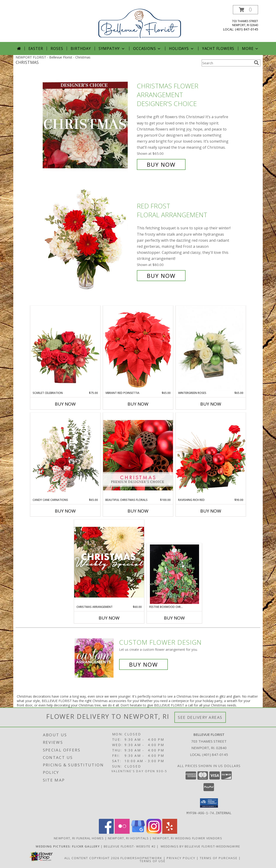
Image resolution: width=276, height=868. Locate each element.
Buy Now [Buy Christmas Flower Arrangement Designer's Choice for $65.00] (161, 164)
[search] (256, 63)
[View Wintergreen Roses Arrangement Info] (211, 348)
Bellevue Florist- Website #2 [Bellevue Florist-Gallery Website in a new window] (130, 846)
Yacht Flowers (218, 48)
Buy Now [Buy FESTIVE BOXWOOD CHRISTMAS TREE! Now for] (174, 618)
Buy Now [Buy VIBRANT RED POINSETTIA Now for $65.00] (138, 404)
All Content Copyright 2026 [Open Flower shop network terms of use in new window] (92, 858)
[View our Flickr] (122, 832)
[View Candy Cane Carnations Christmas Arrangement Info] (65, 455)
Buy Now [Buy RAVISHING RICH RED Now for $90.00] (211, 511)
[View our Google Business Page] (138, 832)
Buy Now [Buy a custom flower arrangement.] (143, 664)
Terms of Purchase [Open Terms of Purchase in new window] (219, 858)
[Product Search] (227, 63)
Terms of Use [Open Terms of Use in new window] (153, 861)
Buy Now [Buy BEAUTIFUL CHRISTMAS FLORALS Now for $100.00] (138, 511)
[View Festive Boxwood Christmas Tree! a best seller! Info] (174, 574)
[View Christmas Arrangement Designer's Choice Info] (109, 562)
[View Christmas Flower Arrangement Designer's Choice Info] (89, 125)
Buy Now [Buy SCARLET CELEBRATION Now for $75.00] (65, 404)
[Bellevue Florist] (140, 23)
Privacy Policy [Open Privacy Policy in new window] (181, 858)
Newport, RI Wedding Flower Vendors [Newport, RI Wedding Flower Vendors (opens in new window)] (187, 838)
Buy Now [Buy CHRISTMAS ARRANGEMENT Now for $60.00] (109, 618)
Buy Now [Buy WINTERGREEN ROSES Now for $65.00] (211, 404)
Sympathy (112, 48)
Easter (36, 48)
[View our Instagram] (154, 832)
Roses (57, 48)
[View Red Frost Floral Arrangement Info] (89, 241)
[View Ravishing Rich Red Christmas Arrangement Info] (211, 455)
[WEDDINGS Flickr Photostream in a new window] (68, 846)
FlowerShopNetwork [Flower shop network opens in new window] (141, 858)
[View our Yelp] (170, 832)
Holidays (182, 48)
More (250, 48)
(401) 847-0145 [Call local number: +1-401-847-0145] (247, 29)
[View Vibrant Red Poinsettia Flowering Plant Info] (138, 348)
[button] (245, 10)
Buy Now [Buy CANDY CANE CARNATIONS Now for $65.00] (65, 511)
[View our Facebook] (106, 832)
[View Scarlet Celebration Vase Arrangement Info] (65, 348)
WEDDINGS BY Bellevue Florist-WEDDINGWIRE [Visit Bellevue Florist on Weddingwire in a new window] (200, 846)
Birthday (81, 48)
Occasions (147, 48)
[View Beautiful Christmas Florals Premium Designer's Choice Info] (138, 455)
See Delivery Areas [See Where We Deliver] (200, 717)
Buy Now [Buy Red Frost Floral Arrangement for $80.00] (161, 276)
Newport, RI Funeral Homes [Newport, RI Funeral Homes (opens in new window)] (79, 838)
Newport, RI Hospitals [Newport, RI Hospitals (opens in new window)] (128, 838)
